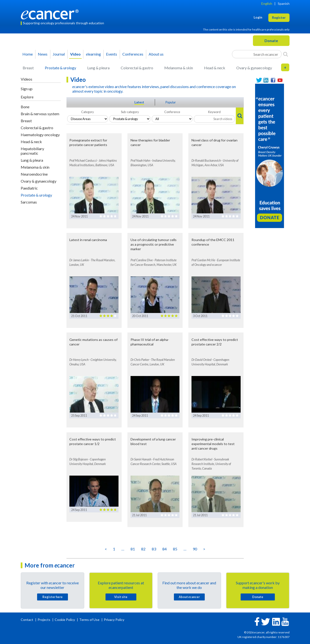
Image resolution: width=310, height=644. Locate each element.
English (267, 3)
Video (75, 54)
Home (28, 54)
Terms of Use (89, 620)
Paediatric (29, 188)
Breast (28, 68)
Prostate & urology (60, 68)
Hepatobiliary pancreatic (32, 151)
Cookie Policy (65, 620)
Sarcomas (29, 202)
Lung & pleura (98, 68)
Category (88, 112)
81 (133, 549)
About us (156, 54)
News (43, 54)
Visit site (121, 597)
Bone (25, 107)
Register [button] (279, 17)
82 (143, 549)
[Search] (286, 54)
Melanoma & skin (179, 68)
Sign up (27, 89)
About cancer (189, 597)
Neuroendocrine (34, 174)
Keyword (214, 112)
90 (195, 549)
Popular (171, 102)
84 (165, 549)
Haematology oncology (40, 135)
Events (112, 54)
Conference (172, 112)
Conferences (133, 54)
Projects (44, 620)
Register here (53, 597)
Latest (139, 102)
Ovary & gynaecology (254, 68)
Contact (27, 620)
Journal (59, 54)
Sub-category (130, 112)
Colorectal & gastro (137, 68)
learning (93, 54)
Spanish (284, 3)
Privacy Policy (114, 620)
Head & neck (215, 68)
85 (175, 549)
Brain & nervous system (40, 114)
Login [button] (258, 17)
